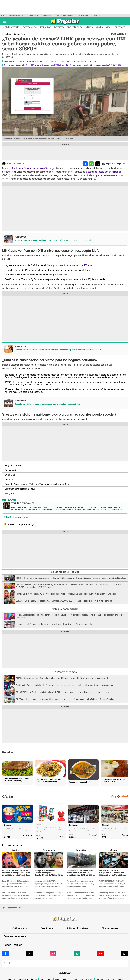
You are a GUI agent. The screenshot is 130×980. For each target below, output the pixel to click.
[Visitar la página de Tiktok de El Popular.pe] (125, 954)
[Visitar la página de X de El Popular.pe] (29, 954)
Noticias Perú (19, 34)
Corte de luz (48, 16)
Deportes (59, 27)
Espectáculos (29, 27)
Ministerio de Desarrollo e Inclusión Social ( (32, 168)
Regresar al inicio (12, 908)
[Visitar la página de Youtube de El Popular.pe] (101, 954)
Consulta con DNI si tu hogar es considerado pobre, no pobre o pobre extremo (47, 404)
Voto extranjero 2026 (65, 16)
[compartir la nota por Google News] (114, 164)
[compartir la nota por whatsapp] (91, 164)
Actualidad (45, 27)
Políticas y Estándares (77, 928)
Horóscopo (97, 16)
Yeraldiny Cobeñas (13, 164)
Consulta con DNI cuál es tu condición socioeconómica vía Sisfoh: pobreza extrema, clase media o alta (58, 350)
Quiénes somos (20, 928)
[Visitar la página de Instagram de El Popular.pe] (53, 954)
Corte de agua (83, 16)
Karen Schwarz (33, 16)
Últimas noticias (11, 27)
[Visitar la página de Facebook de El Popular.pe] (5, 954)
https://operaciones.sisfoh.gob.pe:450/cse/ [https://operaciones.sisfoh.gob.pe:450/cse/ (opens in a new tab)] (71, 265)
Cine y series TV (74, 27)
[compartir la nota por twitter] (98, 164)
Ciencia (89, 27)
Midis (26, 517)
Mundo (99, 27)
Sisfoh (18, 517)
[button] (4, 21)
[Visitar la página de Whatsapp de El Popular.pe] (77, 954)
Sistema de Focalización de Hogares (103, 172)
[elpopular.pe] (65, 25)
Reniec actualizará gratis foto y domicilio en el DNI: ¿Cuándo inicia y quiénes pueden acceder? (54, 240)
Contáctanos (47, 928)
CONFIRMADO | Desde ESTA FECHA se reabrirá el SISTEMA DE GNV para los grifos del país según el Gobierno (50, 61)
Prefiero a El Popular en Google (21, 524)
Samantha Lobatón (16, 16)
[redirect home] (65, 919)
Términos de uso (110, 928)
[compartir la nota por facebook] (85, 164)
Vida (108, 27)
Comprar (28, 836)
